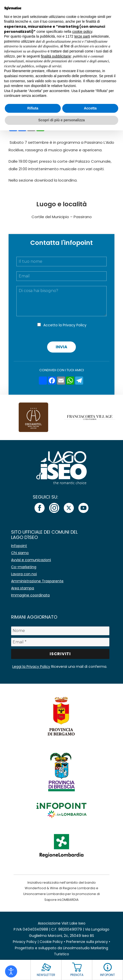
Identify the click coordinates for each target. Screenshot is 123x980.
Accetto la (65, 325)
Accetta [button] (90, 108)
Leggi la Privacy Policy (31, 667)
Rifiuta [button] (33, 108)
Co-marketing (24, 567)
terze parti (82, 36)
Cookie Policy (51, 942)
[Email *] (60, 642)
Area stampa (23, 588)
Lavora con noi (24, 574)
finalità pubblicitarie (56, 56)
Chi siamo (20, 553)
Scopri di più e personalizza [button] (61, 120)
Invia (61, 347)
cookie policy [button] (82, 32)
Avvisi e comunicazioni (31, 560)
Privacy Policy (75, 325)
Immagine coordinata (30, 595)
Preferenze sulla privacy (87, 942)
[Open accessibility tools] (11, 971)
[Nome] (60, 631)
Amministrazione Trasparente (37, 581)
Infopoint (19, 546)
